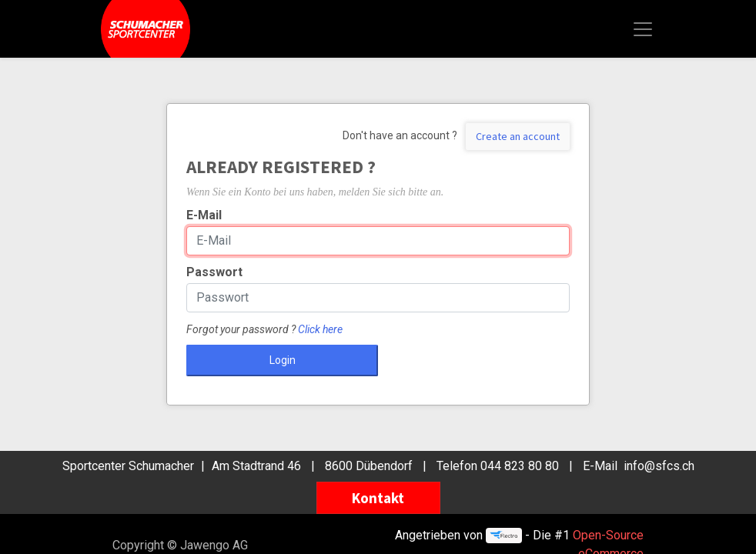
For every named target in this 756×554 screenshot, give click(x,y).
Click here (320, 329)
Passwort (214, 272)
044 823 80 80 (520, 466)
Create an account (518, 136)
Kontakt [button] (378, 498)
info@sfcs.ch (659, 466)
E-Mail (204, 215)
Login (283, 360)
